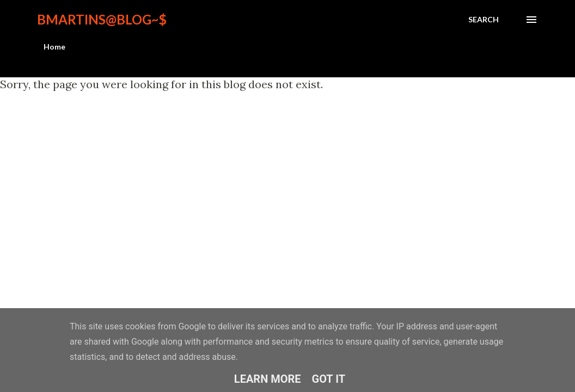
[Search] (484, 20)
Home (54, 47)
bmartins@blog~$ (102, 19)
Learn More (268, 379)
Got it (329, 379)
